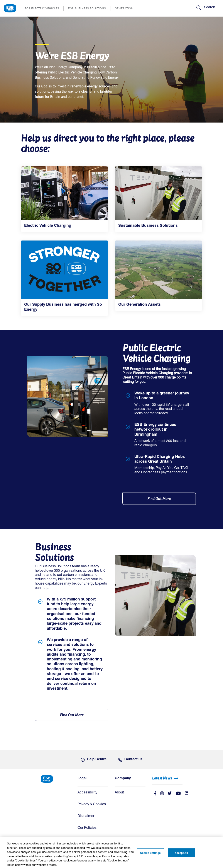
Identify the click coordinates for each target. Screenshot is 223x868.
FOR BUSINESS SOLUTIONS (89, 9)
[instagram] (162, 794)
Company (123, 779)
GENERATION (126, 9)
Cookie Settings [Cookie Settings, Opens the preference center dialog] (150, 855)
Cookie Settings (90, 839)
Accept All (181, 855)
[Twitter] (170, 794)
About (119, 793)
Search (210, 8)
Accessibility (87, 793)
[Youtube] (178, 794)
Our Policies (87, 828)
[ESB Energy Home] (56, 778)
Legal (82, 779)
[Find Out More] (159, 499)
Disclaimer (86, 816)
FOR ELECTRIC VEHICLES (44, 9)
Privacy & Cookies (92, 805)
